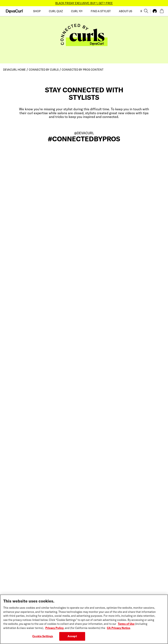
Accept (72, 638)
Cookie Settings (43, 638)
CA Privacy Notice (118, 630)
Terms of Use (126, 626)
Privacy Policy (54, 630)
